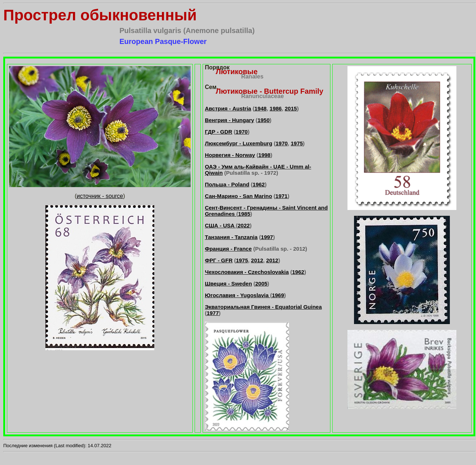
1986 (276, 108)
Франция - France (228, 249)
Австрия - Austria (228, 108)
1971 (282, 196)
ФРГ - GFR (219, 260)
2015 (291, 108)
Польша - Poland (227, 184)
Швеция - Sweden (228, 284)
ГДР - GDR (218, 132)
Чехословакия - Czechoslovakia (247, 272)
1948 (261, 108)
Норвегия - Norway (230, 155)
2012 (257, 260)
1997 (267, 237)
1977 (213, 313)
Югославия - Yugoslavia (237, 295)
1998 (265, 155)
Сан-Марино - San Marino (238, 196)
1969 (278, 295)
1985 (244, 214)
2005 (261, 284)
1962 (259, 184)
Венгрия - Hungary (229, 120)
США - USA (220, 225)
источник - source (100, 196)
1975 (297, 143)
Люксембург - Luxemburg (239, 143)
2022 (244, 225)
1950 (263, 120)
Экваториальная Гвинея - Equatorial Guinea (263, 307)
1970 (242, 132)
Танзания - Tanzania (231, 237)
